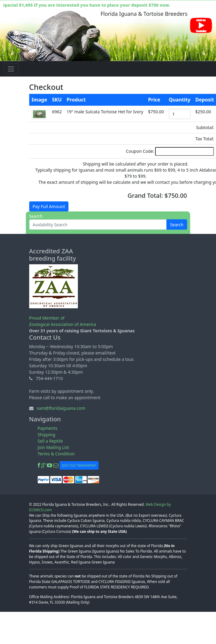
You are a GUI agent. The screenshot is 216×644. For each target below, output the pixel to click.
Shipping (47, 435)
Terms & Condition (56, 454)
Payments (48, 428)
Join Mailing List (53, 447)
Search (177, 225)
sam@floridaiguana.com (61, 408)
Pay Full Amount (49, 206)
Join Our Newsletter (79, 465)
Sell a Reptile (50, 441)
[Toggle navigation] (11, 69)
